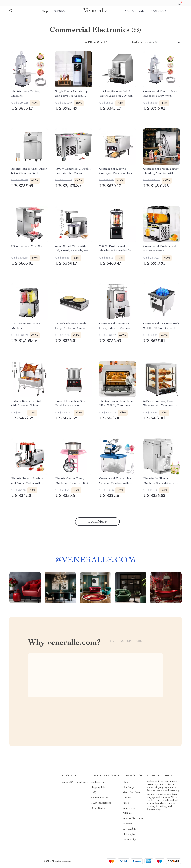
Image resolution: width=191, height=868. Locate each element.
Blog (125, 782)
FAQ (93, 793)
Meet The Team (132, 793)
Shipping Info (98, 787)
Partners (127, 824)
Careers (127, 798)
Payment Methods (101, 803)
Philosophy (129, 834)
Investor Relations (133, 819)
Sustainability (130, 829)
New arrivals (135, 11)
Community (129, 840)
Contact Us (97, 782)
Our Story (128, 787)
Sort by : (137, 42)
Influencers (129, 808)
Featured (158, 11)
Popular (60, 11)
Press (126, 803)
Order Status (98, 808)
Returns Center (99, 798)
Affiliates (127, 813)
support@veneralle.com (76, 782)
